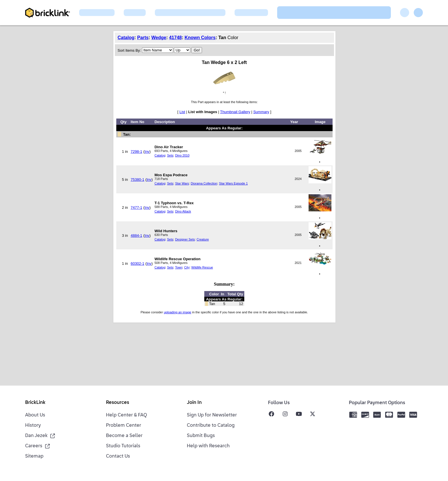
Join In (194, 403)
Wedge (159, 38)
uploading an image (177, 312)
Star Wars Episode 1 (233, 183)
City (187, 267)
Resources (118, 403)
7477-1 (136, 208)
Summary (261, 112)
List (182, 112)
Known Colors (200, 38)
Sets (170, 155)
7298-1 (136, 152)
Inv (147, 152)
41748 (176, 38)
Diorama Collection (204, 183)
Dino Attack (183, 211)
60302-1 (137, 263)
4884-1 (136, 236)
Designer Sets (185, 239)
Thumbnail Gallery (235, 112)
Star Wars (182, 183)
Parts (143, 38)
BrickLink (35, 403)
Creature (203, 239)
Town (179, 267)
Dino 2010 (182, 155)
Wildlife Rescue (202, 267)
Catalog (126, 38)
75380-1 (137, 180)
